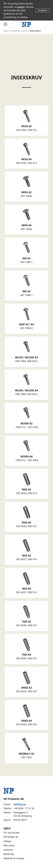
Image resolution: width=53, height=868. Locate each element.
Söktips (7, 841)
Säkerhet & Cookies (14, 858)
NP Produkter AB (14, 799)
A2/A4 (24, 31)
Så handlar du (11, 837)
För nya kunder (12, 833)
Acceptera (43, 10)
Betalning (9, 854)
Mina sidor (9, 845)
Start (6, 31)
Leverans (8, 850)
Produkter (15, 31)
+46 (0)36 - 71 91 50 (24, 808)
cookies (21, 7)
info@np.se (20, 804)
